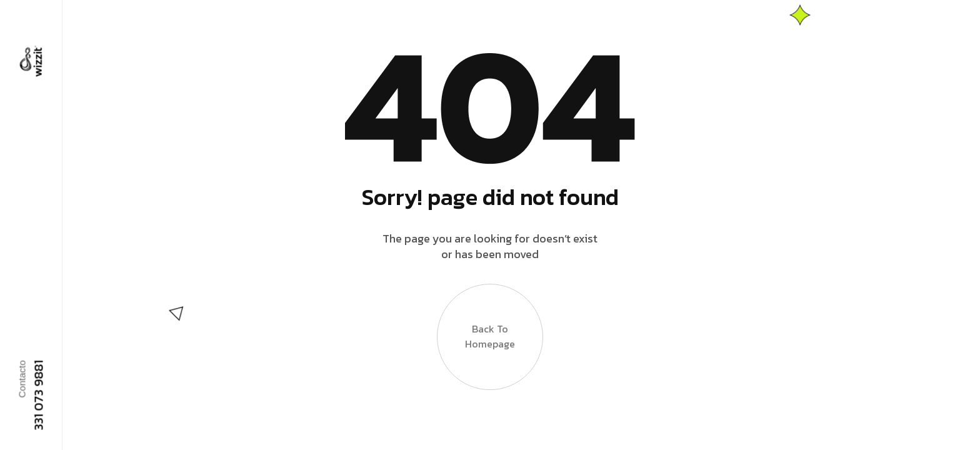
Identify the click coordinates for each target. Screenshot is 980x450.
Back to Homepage (490, 337)
